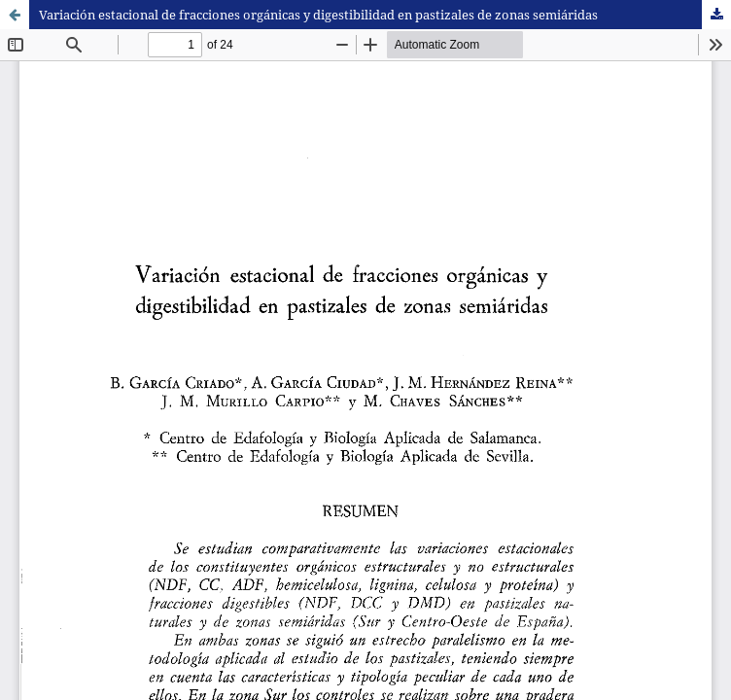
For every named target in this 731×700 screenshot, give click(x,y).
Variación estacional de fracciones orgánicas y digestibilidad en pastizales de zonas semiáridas (318, 15)
